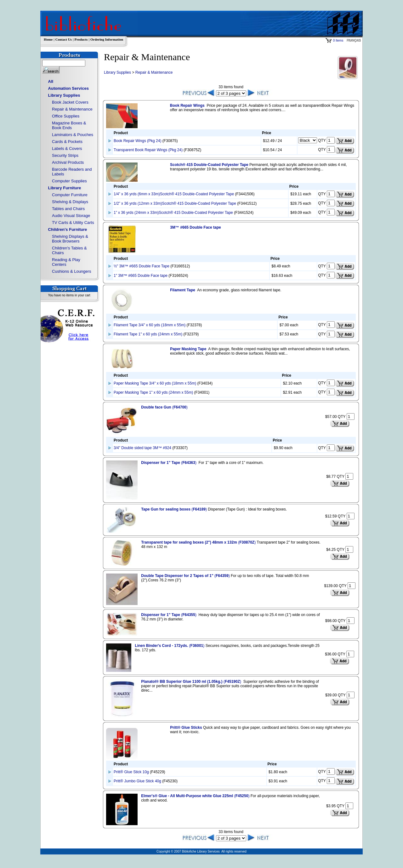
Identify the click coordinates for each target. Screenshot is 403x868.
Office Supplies (66, 116)
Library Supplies (64, 95)
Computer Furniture (70, 195)
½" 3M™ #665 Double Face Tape (142, 266)
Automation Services (68, 88)
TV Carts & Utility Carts (73, 223)
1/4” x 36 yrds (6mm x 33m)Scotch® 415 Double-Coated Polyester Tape (174, 194)
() (164, 407)
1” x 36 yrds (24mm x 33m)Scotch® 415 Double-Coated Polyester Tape (173, 213)
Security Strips (65, 155)
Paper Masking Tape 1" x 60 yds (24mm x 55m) (153, 392)
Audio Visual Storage (71, 216)
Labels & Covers (67, 148)
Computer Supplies (69, 181)
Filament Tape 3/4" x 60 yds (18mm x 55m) (150, 325)
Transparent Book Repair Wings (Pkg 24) (148, 150)
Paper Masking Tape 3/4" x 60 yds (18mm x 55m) (155, 383)
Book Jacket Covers (70, 102)
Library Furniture (65, 188)
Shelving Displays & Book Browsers (70, 239)
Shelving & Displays (70, 202)
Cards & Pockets (67, 142)
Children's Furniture (68, 229)
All (51, 81)
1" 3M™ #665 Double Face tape (141, 276)
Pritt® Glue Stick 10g (131, 772)
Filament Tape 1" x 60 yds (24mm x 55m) (148, 334)
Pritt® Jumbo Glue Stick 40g (137, 781)
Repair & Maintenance (72, 109)
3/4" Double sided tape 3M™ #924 (142, 448)
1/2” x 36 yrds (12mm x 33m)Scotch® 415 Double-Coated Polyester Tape (175, 203)
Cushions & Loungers (71, 271)
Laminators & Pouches (73, 135)
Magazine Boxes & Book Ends (69, 125)
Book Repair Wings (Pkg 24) (137, 141)
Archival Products (68, 162)
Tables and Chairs (68, 209)
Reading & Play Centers (66, 262)
